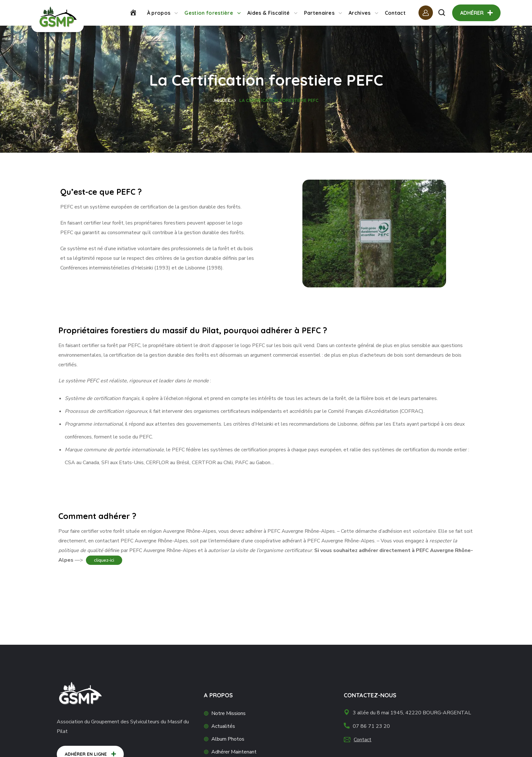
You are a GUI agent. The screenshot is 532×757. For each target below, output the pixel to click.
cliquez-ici (104, 560)
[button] (442, 13)
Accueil (222, 100)
